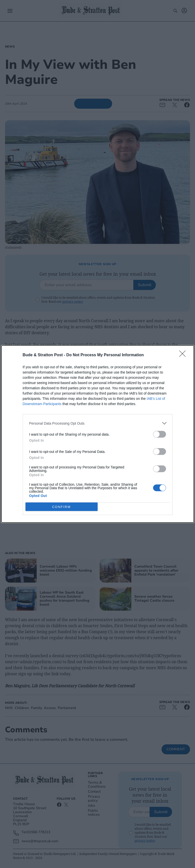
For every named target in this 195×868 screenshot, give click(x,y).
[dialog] (98, 434)
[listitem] (98, 423)
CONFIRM (62, 507)
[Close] (184, 355)
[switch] (160, 434)
